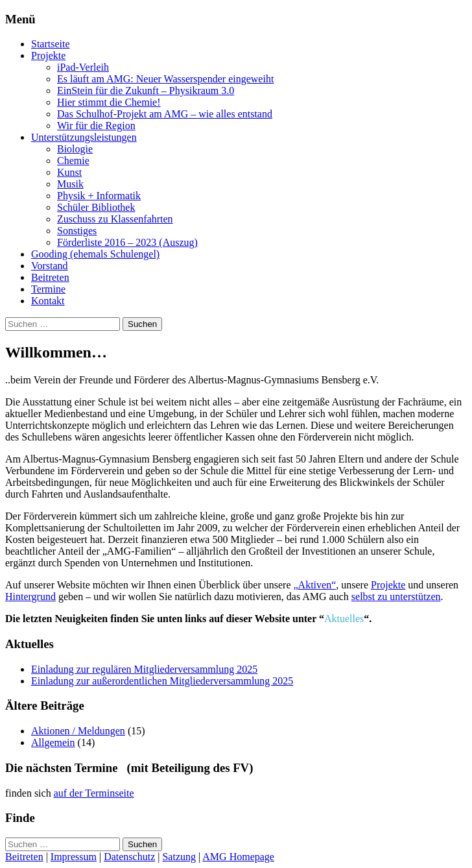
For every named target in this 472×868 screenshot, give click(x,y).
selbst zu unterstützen (396, 597)
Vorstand (50, 266)
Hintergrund (30, 597)
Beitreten (50, 277)
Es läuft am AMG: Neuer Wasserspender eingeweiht (165, 79)
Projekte (48, 55)
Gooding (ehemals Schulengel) (95, 254)
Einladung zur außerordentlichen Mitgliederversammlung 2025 (162, 681)
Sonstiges (77, 231)
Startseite (51, 44)
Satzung (179, 857)
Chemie (73, 161)
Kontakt (48, 301)
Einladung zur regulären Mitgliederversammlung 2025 (144, 669)
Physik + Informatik (99, 196)
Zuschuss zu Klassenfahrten (115, 219)
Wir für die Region (96, 126)
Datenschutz (129, 857)
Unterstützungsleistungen (84, 137)
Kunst (69, 172)
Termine (48, 289)
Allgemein (53, 742)
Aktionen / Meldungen (78, 731)
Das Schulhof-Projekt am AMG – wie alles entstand (165, 114)
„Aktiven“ (314, 585)
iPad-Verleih (83, 67)
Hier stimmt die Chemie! (109, 102)
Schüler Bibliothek (96, 207)
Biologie (75, 149)
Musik (70, 184)
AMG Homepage (238, 857)
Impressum (74, 857)
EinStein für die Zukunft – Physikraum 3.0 (146, 90)
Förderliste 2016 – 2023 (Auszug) (127, 242)
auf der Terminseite (94, 793)
